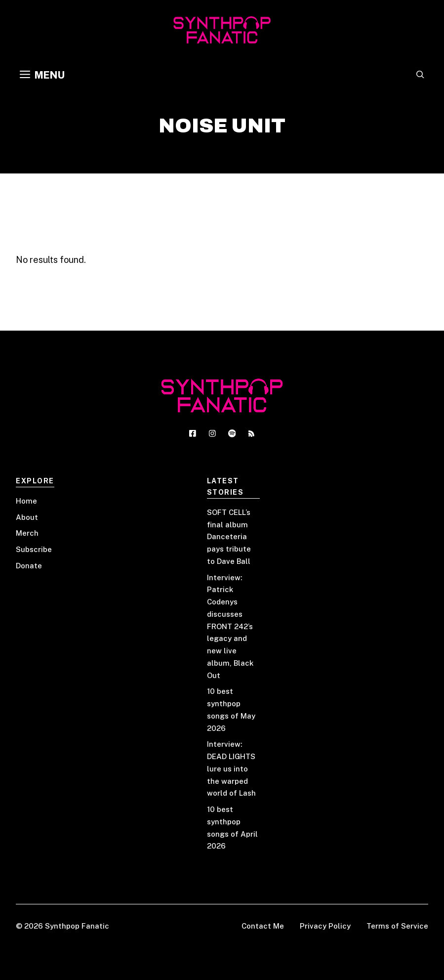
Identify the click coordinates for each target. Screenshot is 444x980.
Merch (27, 533)
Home (26, 501)
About (27, 517)
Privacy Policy (325, 926)
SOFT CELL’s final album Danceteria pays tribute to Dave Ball (229, 537)
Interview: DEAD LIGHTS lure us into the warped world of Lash (231, 768)
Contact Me (263, 926)
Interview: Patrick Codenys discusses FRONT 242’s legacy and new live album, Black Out (230, 626)
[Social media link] (193, 433)
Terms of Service (397, 926)
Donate (29, 566)
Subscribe (34, 549)
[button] (420, 75)
